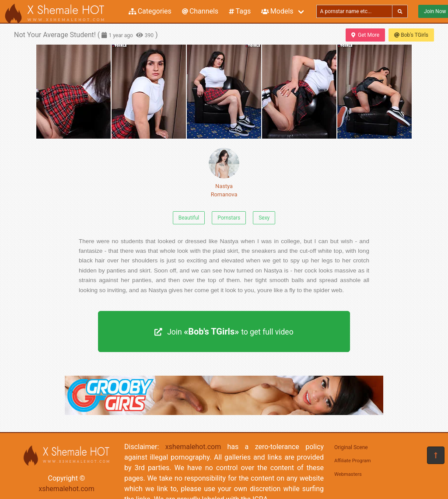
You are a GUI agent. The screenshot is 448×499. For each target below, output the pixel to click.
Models (277, 11)
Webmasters (348, 474)
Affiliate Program (353, 461)
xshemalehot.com (66, 489)
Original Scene (351, 447)
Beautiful (189, 218)
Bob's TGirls (411, 35)
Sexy (264, 218)
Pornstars (229, 218)
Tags (240, 11)
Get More (365, 35)
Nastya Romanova (224, 173)
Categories (150, 11)
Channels (200, 11)
